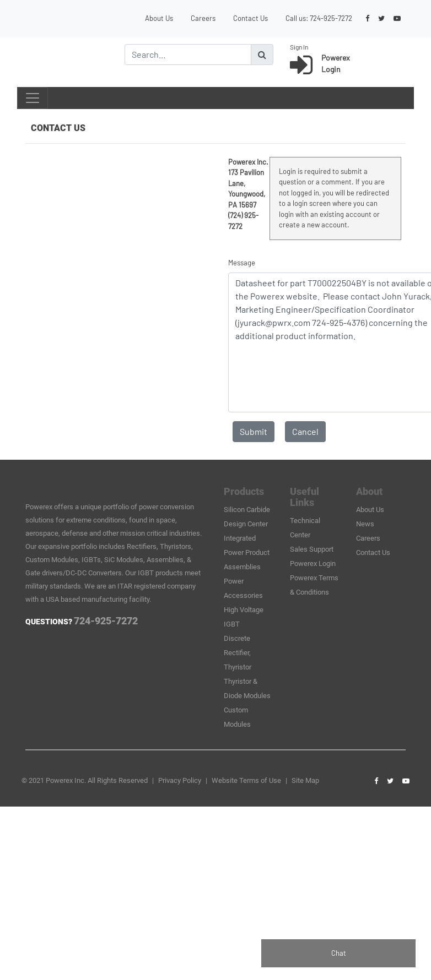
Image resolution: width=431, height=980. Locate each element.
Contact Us (250, 18)
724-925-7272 (331, 18)
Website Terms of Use (246, 780)
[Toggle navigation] (33, 98)
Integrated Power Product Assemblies (247, 552)
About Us (159, 18)
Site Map (305, 780)
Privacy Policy (180, 780)
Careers (203, 18)
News (365, 524)
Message (242, 263)
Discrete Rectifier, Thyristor (238, 653)
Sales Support (312, 549)
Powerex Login (313, 563)
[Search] (188, 55)
